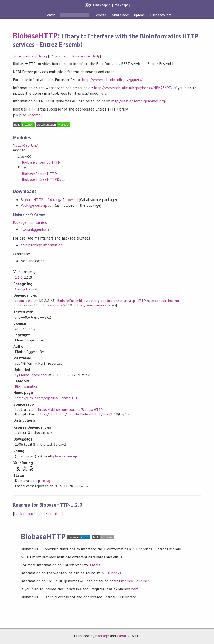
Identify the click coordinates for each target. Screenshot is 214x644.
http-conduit (157, 301)
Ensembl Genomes (134, 581)
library (43, 56)
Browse (100, 15)
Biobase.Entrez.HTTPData (43, 179)
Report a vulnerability (86, 56)
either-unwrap (124, 301)
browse (70, 200)
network (21, 305)
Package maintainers (30, 222)
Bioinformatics (26, 386)
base (29, 301)
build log (45, 481)
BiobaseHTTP (35, 36)
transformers (96, 305)
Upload (139, 15)
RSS (32, 272)
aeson (19, 301)
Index (17, 146)
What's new (120, 15)
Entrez (95, 565)
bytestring (91, 301)
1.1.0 (19, 277)
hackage (102, 636)
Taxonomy (54, 305)
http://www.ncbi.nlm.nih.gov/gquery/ (112, 80)
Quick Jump (30, 146)
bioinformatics (24, 56)
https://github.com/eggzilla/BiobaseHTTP (47, 398)
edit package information (42, 245)
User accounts (161, 15)
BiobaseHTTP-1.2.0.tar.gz (41, 200)
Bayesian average (66, 456)
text (81, 305)
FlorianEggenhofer (36, 229)
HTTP (141, 301)
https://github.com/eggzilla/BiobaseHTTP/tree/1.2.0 (77, 414)
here (103, 93)
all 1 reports (83, 486)
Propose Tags (60, 56)
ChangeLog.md (26, 289)
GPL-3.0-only (25, 329)
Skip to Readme (27, 115)
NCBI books (111, 573)
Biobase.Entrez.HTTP (39, 174)
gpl (36, 56)
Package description (37, 205)
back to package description (38, 514)
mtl (178, 301)
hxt (171, 301)
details (112, 305)
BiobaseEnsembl (70, 301)
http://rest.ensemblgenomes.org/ (139, 101)
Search (51, 15)
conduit (106, 301)
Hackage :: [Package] (111, 5)
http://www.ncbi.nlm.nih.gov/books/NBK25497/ (133, 88)
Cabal (121, 636)
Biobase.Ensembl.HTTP (41, 162)
